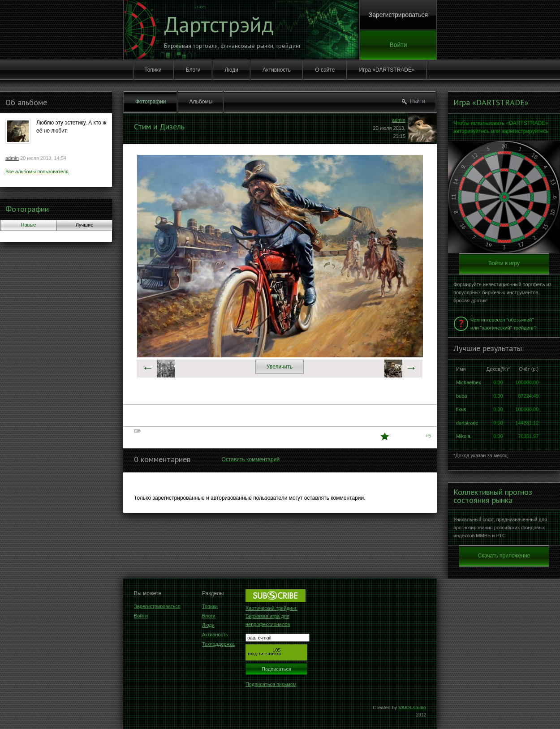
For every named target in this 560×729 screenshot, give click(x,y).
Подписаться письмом (271, 684)
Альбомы (201, 102)
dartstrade (467, 423)
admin (12, 158)
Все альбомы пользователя (37, 172)
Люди (232, 70)
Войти (398, 45)
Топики (153, 70)
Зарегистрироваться (398, 15)
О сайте (325, 70)
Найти (418, 101)
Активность (277, 70)
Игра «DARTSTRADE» (387, 70)
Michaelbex (469, 382)
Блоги (193, 70)
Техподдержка (218, 644)
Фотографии (27, 209)
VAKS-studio (412, 708)
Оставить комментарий (251, 459)
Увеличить (280, 367)
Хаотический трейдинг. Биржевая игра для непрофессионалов (271, 616)
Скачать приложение (504, 556)
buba (461, 396)
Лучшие (85, 225)
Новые (29, 225)
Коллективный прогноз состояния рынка (493, 496)
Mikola (463, 436)
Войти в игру (504, 263)
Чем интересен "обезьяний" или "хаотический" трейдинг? (504, 324)
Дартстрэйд (219, 24)
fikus (461, 409)
